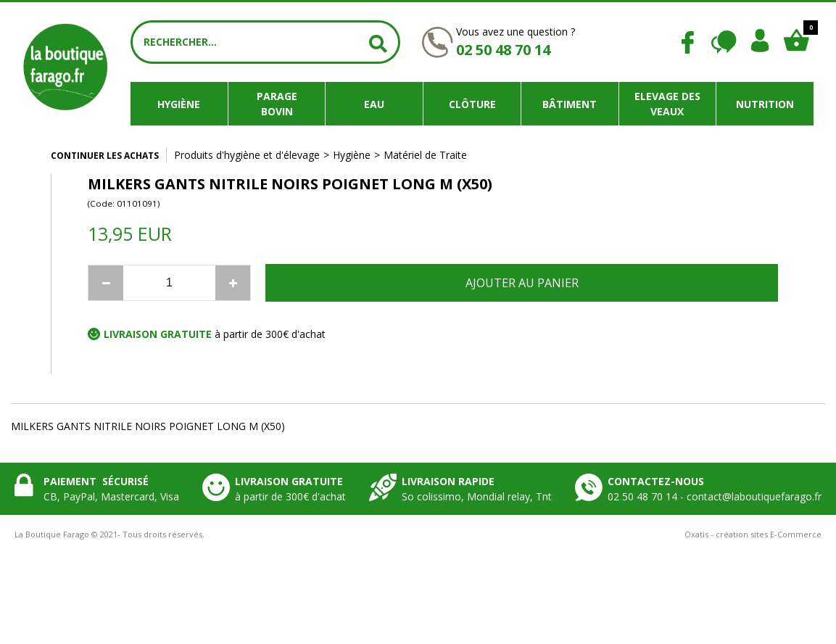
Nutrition (765, 104)
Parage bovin (277, 104)
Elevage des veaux (667, 104)
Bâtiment (570, 104)
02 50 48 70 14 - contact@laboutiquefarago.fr (715, 496)
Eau (374, 104)
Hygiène (179, 104)
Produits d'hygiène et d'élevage (247, 155)
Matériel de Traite (425, 155)
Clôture (472, 104)
